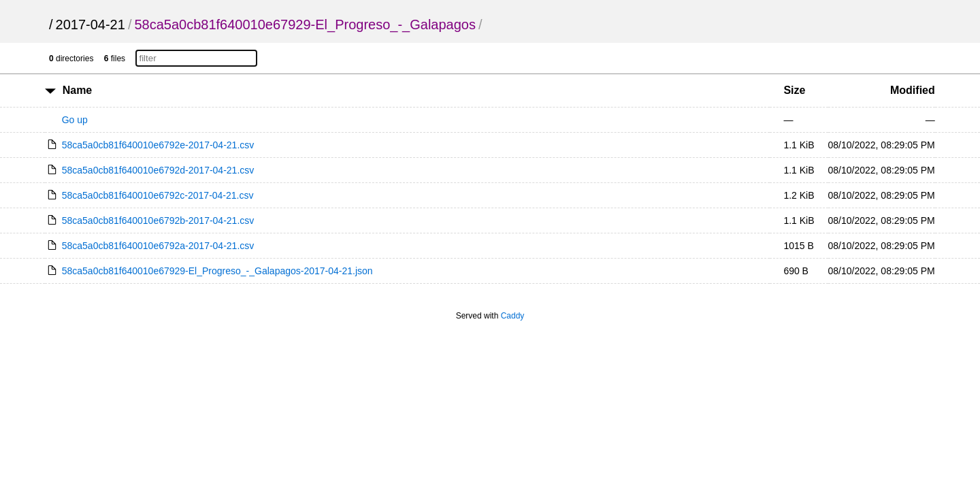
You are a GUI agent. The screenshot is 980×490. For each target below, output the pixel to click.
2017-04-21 (91, 24)
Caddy (513, 316)
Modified (913, 90)
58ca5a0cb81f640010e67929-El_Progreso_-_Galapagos (305, 24)
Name (78, 90)
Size (794, 90)
